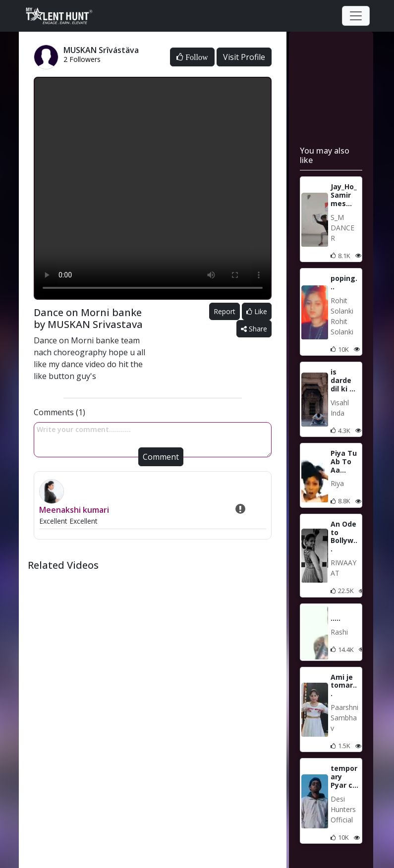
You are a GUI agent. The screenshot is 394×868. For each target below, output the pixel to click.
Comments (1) (59, 412)
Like (257, 311)
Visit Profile (244, 57)
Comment (161, 457)
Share (254, 329)
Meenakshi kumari (74, 510)
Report (225, 311)
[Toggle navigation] (356, 16)
